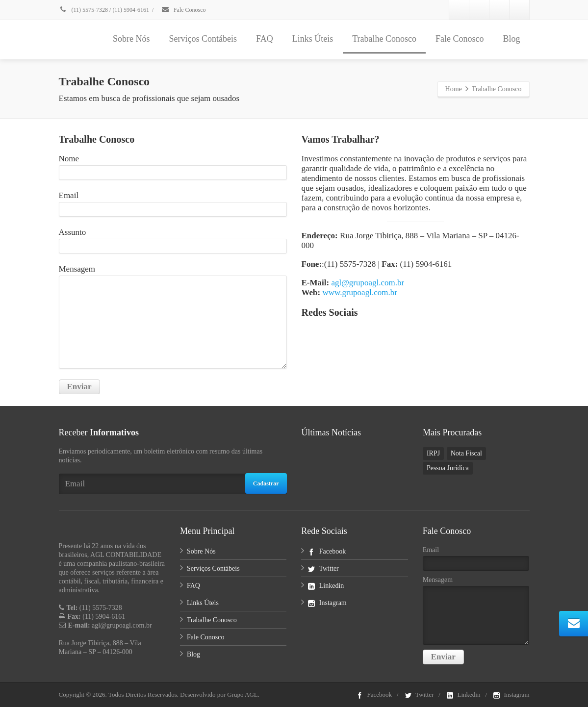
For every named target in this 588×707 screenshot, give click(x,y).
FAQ (265, 39)
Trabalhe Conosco (384, 39)
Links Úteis (313, 39)
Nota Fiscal (466, 453)
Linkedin (326, 586)
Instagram (327, 603)
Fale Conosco (183, 10)
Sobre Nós (131, 39)
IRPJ (433, 453)
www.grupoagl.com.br (359, 292)
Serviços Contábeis (203, 39)
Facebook (327, 551)
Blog (511, 39)
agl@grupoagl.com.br (368, 283)
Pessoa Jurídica (448, 468)
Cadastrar (266, 483)
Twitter (323, 568)
